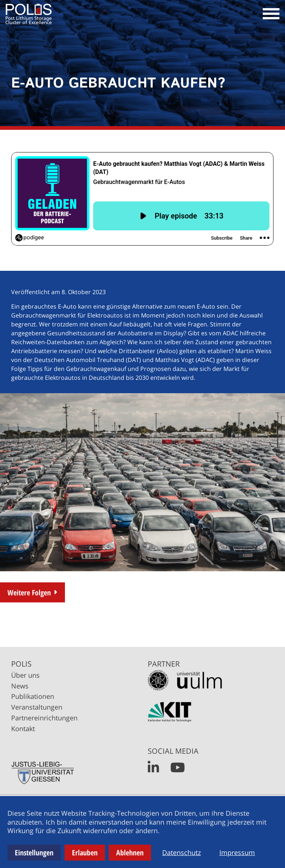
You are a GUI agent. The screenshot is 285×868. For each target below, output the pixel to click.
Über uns (25, 675)
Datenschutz (181, 852)
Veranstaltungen (37, 707)
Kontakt (23, 729)
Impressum (237, 852)
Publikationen (33, 696)
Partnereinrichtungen (44, 718)
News (20, 686)
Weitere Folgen (29, 593)
